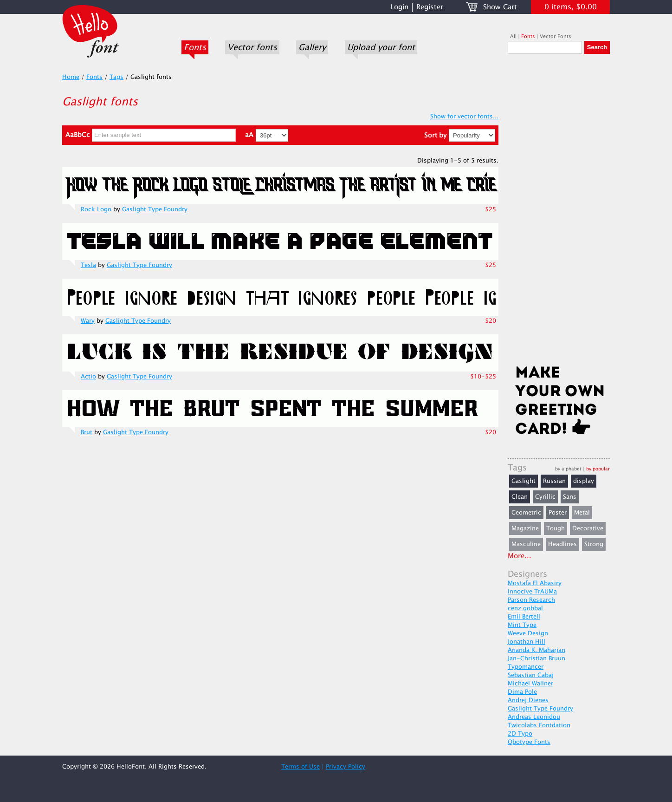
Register (430, 7)
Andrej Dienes (528, 700)
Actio (88, 377)
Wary (88, 321)
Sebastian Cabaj (531, 675)
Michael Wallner (530, 684)
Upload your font (381, 47)
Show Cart (500, 7)
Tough (556, 528)
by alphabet (568, 469)
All (513, 36)
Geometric (526, 513)
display (584, 481)
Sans (570, 497)
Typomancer (526, 667)
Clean (520, 497)
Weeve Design (528, 633)
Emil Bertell (524, 617)
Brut (87, 432)
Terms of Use (300, 767)
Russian (554, 481)
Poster (558, 513)
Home (71, 77)
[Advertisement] (559, 212)
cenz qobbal (525, 608)
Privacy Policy (346, 767)
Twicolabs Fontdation (539, 725)
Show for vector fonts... (464, 117)
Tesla (88, 265)
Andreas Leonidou (534, 717)
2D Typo (520, 734)
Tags (116, 77)
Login (399, 7)
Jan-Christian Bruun (536, 659)
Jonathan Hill (527, 642)
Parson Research (531, 600)
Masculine (526, 544)
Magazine (525, 528)
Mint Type (522, 625)
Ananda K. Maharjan (536, 650)
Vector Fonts (556, 36)
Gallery (312, 47)
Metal (582, 513)
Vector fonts (252, 47)
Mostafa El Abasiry (535, 583)
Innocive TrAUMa (532, 592)
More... (520, 556)
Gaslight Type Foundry (155, 209)
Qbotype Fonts (529, 742)
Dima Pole (522, 692)
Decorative (588, 528)
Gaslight (523, 481)
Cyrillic (545, 497)
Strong (594, 544)
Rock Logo (96, 209)
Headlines (562, 544)
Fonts (195, 47)
